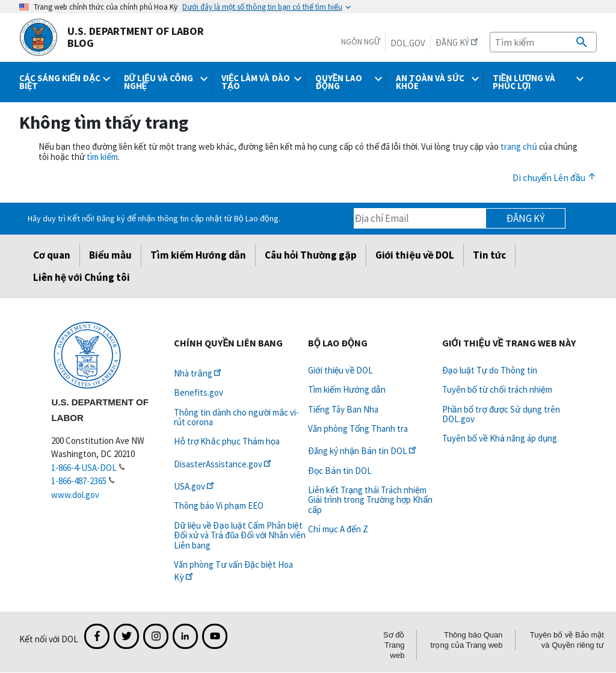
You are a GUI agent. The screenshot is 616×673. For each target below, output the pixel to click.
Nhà (198, 373)
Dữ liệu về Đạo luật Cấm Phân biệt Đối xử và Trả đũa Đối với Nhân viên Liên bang (240, 535)
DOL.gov (408, 43)
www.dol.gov (75, 495)
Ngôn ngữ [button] (361, 41)
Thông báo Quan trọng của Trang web (466, 640)
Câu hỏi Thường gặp (311, 255)
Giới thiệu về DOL (415, 255)
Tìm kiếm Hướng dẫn (198, 255)
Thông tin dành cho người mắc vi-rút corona (236, 417)
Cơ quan (52, 255)
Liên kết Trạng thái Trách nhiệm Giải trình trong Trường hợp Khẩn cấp (370, 500)
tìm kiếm (102, 157)
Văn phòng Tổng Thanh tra (358, 429)
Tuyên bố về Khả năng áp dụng (500, 438)
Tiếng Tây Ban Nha (343, 409)
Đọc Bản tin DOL (340, 471)
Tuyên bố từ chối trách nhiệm (497, 389)
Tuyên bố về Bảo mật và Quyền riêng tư (567, 640)
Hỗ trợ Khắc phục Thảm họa (227, 441)
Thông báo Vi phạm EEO (218, 506)
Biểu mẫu (110, 255)
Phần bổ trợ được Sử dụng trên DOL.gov (501, 414)
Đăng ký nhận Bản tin (363, 451)
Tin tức (489, 255)
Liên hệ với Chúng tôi (82, 277)
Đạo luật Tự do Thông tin (490, 370)
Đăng (458, 42)
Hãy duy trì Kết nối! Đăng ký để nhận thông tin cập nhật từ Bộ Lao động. (154, 218)
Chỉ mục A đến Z (338, 529)
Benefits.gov (199, 392)
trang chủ (519, 146)
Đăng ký (525, 218)
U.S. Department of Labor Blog (112, 37)
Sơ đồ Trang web (394, 645)
